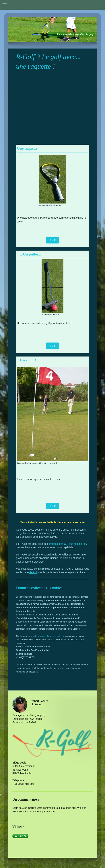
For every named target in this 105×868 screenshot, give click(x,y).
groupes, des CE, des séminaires (67, 544)
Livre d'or (81, 808)
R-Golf (52, 240)
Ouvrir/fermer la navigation (52, 5)
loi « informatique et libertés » (49, 636)
